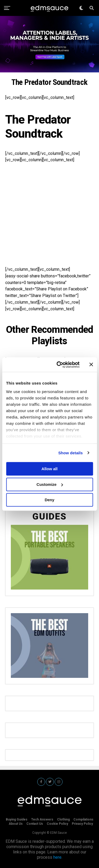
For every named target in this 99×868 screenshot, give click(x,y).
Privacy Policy (82, 824)
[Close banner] (91, 365)
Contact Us (35, 824)
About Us (16, 824)
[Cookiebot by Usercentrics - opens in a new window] (59, 365)
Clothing (63, 819)
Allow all (49, 469)
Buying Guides (17, 819)
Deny (49, 500)
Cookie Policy (57, 824)
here (57, 857)
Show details (71, 453)
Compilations (83, 819)
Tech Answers (42, 819)
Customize (50, 484)
